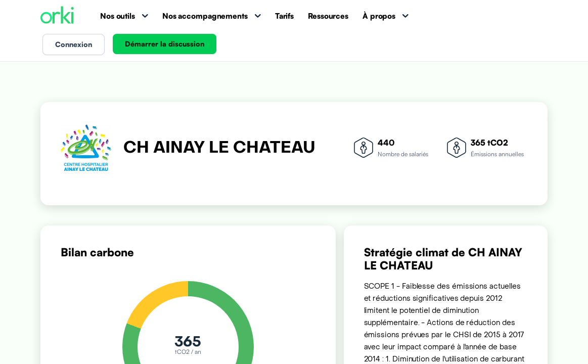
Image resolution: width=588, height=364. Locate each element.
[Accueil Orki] (57, 16)
